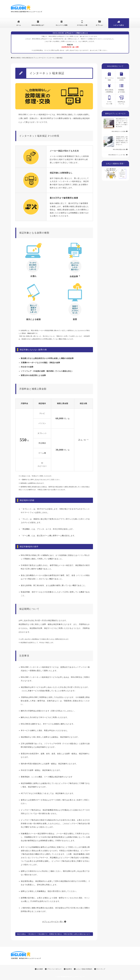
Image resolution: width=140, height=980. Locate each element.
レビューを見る (119, 25)
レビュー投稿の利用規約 (83, 969)
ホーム (19, 25)
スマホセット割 (82, 25)
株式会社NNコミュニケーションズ (73, 977)
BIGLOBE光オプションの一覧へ (117, 155)
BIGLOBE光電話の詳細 (119, 149)
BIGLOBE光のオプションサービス (34, 58)
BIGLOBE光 (17, 58)
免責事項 (68, 969)
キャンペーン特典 (62, 25)
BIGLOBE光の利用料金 (109, 87)
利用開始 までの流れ (121, 87)
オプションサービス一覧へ (53, 922)
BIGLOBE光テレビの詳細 (119, 131)
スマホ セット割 (109, 99)
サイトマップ (100, 969)
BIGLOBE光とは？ (38, 25)
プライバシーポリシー (53, 969)
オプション (100, 25)
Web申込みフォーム (121, 99)
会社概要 (39, 969)
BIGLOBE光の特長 (121, 76)
